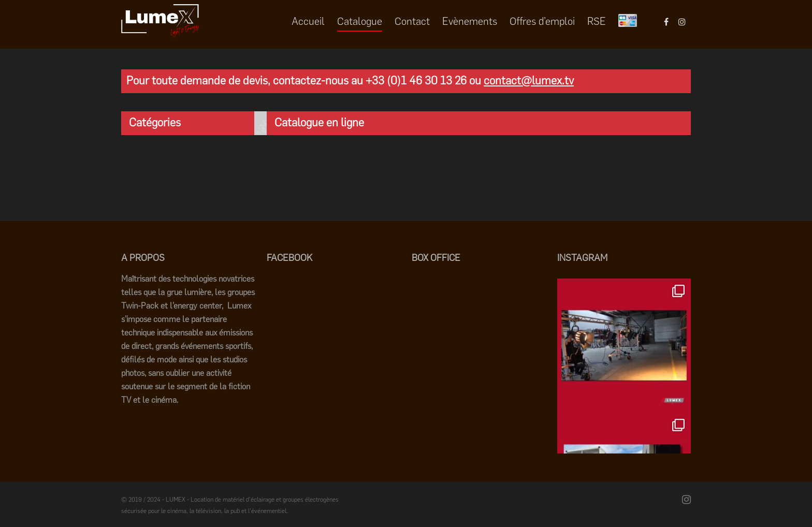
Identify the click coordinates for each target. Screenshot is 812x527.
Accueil (308, 21)
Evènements (470, 21)
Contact (412, 21)
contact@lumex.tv (529, 80)
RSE (597, 21)
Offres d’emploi (542, 21)
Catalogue (360, 21)
